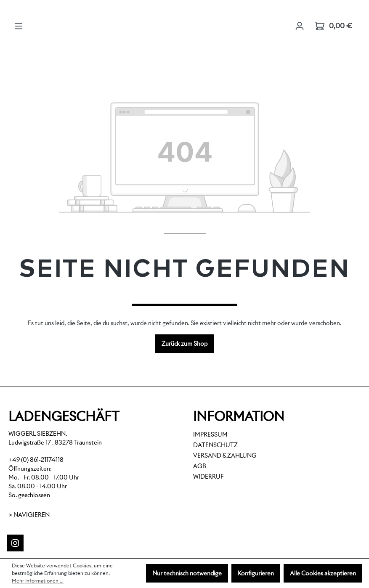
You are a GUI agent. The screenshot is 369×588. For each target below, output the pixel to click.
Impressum (210, 434)
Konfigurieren (256, 573)
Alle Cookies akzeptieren (323, 573)
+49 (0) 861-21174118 (36, 460)
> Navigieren (29, 515)
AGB (200, 466)
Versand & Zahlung (225, 456)
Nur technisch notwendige (187, 573)
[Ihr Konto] (300, 26)
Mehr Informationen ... (38, 581)
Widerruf (208, 477)
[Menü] (19, 26)
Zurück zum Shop (184, 344)
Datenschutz (215, 445)
